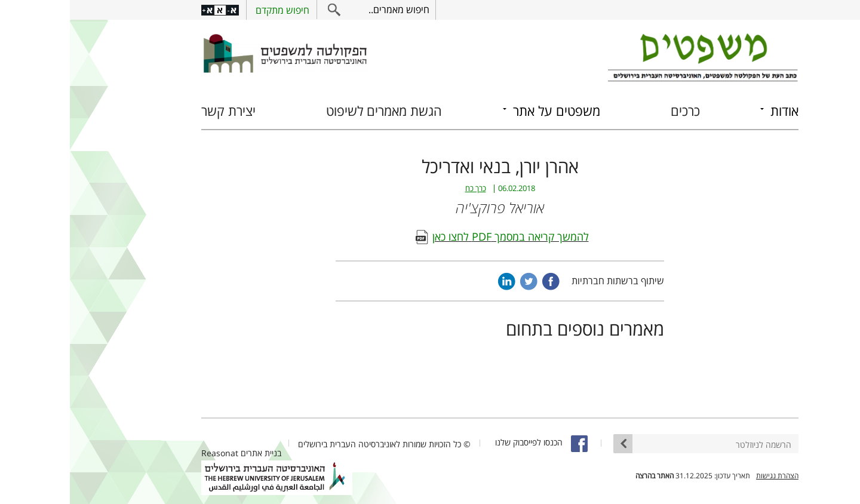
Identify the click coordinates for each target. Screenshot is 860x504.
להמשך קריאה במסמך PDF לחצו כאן (441, 236)
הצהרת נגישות (707, 476)
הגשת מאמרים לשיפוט (314, 111)
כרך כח (406, 188)
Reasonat (150, 453)
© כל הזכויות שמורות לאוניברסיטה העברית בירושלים (314, 444)
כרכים (615, 111)
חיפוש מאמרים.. (329, 10)
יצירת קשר (159, 111)
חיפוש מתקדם (213, 10)
